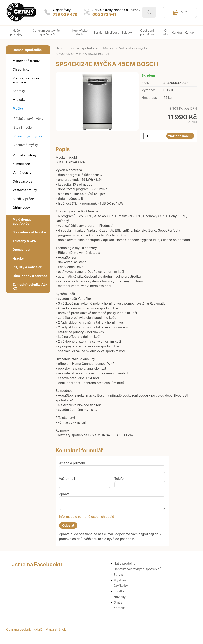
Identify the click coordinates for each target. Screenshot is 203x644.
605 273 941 (104, 14)
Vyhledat (149, 12)
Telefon (120, 479)
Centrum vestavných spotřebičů (137, 569)
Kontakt (119, 608)
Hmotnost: (149, 98)
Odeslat (68, 525)
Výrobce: (148, 90)
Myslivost (121, 580)
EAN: (145, 83)
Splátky (119, 591)
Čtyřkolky (121, 586)
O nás (118, 602)
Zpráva (64, 494)
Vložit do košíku (180, 136)
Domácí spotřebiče (83, 48)
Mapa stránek (56, 629)
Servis (118, 575)
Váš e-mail (67, 479)
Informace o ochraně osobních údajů (87, 517)
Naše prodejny (124, 563)
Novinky (120, 597)
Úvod (60, 48)
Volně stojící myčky (133, 48)
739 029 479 (65, 14)
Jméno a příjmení (72, 463)
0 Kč (184, 12)
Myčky (108, 48)
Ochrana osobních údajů (25, 629)
